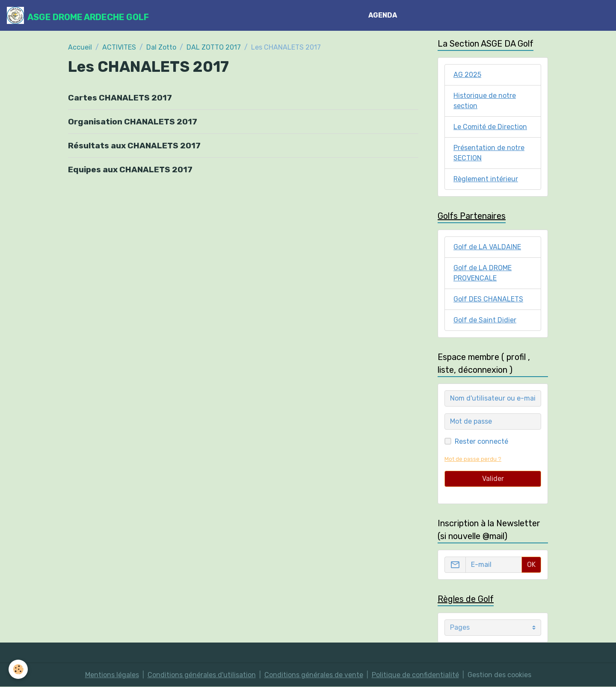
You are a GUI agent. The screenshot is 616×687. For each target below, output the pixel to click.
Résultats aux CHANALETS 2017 (134, 146)
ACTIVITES (119, 47)
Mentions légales (112, 675)
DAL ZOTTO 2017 (214, 47)
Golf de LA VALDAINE (487, 247)
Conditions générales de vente (314, 675)
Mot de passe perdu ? (473, 459)
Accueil (80, 47)
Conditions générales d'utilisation (202, 675)
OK (531, 565)
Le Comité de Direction (490, 127)
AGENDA (383, 15)
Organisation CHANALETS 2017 (133, 122)
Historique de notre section (485, 101)
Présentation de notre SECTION (489, 153)
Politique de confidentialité (415, 675)
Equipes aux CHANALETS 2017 (130, 170)
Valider (493, 479)
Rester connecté (481, 441)
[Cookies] (18, 669)
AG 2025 (467, 75)
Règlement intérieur (486, 179)
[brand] (78, 15)
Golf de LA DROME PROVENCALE (483, 273)
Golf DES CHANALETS (488, 299)
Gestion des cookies (499, 675)
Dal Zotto (161, 47)
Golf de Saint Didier (485, 320)
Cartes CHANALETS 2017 (120, 98)
